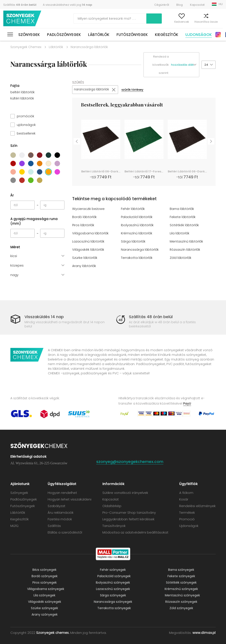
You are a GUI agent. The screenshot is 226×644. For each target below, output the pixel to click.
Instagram (218, 35)
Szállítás (20, 5)
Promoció (187, 519)
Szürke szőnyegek (44, 608)
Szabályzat (56, 506)
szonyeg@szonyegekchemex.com (130, 462)
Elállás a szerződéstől (65, 532)
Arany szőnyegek (45, 614)
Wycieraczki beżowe (89, 209)
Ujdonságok (199, 35)
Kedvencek (173, 22)
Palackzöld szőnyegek (114, 576)
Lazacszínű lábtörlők (89, 242)
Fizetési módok (60, 519)
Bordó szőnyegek (45, 576)
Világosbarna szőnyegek (46, 589)
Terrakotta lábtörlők (137, 258)
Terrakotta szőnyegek (114, 608)
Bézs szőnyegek (44, 570)
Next (211, 141)
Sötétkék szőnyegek (181, 582)
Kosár (219, 22)
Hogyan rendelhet (62, 493)
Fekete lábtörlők (183, 217)
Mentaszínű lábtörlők (187, 242)
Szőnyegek (29, 35)
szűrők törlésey (135, 90)
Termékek (187, 512)
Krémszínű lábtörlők (137, 233)
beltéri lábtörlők (23, 92)
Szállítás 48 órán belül (151, 317)
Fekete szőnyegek (181, 576)
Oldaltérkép (112, 506)
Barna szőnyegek (181, 570)
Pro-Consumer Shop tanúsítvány (129, 512)
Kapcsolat (197, 5)
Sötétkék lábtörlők (184, 225)
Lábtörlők (99, 35)
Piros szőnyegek (45, 582)
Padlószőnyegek (64, 35)
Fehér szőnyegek (113, 570)
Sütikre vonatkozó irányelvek (125, 493)
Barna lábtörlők (182, 209)
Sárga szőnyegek (113, 595)
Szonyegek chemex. (53, 633)
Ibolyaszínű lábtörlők (137, 225)
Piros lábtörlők (83, 225)
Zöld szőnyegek (181, 608)
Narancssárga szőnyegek (113, 602)
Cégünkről (162, 5)
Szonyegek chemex (23, 19)
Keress (134, 19)
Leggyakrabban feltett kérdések (128, 519)
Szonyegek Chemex (26, 47)
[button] (185, 65)
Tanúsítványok (114, 526)
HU (221, 4)
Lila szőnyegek (44, 595)
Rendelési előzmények (197, 506)
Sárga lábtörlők (133, 242)
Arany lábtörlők (84, 266)
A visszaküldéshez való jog (67, 5)
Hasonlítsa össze (198, 22)
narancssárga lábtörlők (93, 90)
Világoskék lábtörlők (88, 250)
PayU (187, 403)
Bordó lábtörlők (85, 217)
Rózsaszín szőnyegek (181, 602)
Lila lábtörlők (180, 233)
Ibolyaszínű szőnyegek (113, 582)
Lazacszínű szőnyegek (113, 589)
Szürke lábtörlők (85, 258)
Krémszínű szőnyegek (181, 589)
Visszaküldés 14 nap (44, 317)
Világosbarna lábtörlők (90, 233)
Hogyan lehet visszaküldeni (70, 499)
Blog (180, 5)
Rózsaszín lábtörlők (185, 250)
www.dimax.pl (204, 633)
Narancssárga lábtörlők (140, 250)
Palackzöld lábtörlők (137, 217)
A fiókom (155, 22)
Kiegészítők (167, 35)
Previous (77, 141)
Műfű (14, 526)
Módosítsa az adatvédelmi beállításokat (135, 532)
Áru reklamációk (61, 512)
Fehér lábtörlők (133, 209)
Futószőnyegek (132, 35)
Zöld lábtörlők (181, 258)
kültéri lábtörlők (22, 98)
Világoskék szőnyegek (45, 602)
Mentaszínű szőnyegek (182, 595)
